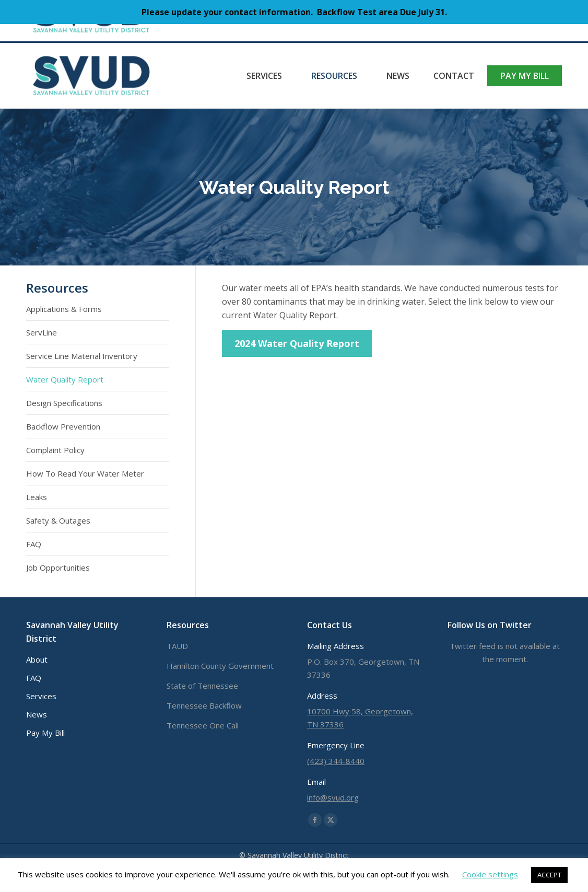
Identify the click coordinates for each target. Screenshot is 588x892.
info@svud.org (141, 33)
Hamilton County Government (220, 666)
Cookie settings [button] (490, 874)
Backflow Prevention (63, 426)
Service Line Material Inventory (82, 356)
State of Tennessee (202, 686)
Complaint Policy (55, 450)
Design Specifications (64, 403)
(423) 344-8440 (65, 33)
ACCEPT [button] (549, 875)
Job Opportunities (58, 567)
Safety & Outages (58, 520)
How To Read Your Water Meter (85, 473)
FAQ (34, 544)
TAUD (177, 646)
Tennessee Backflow (204, 705)
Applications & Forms (64, 309)
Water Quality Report (65, 379)
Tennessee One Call (203, 725)
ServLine (42, 332)
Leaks (37, 497)
